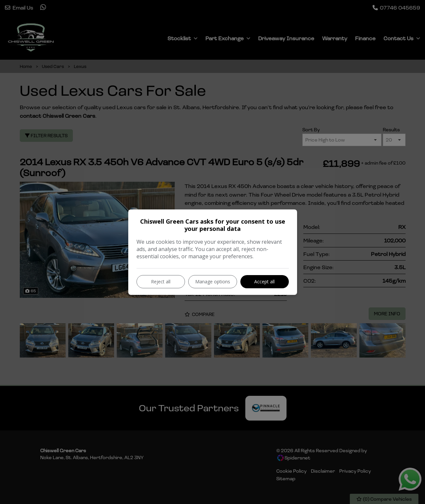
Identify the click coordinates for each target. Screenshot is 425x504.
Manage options (213, 282)
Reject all (161, 282)
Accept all (264, 282)
